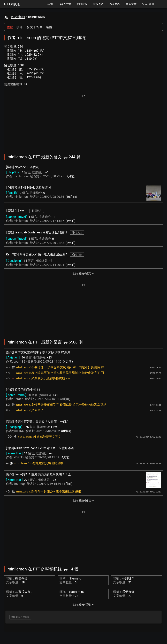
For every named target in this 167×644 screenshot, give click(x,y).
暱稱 (49, 27)
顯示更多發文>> (83, 273)
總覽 (10, 27)
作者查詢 (18, 17)
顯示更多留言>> (83, 500)
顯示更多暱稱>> (83, 604)
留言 (39, 27)
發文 (30, 27)
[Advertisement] (83, 122)
